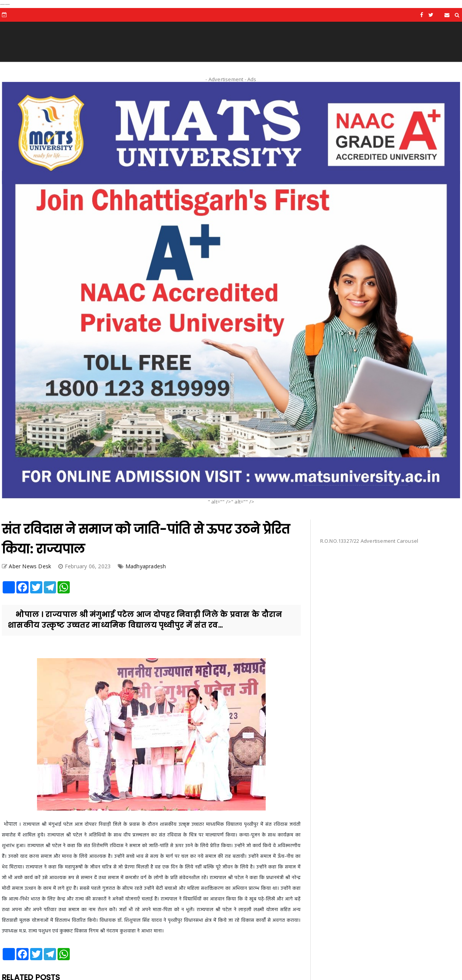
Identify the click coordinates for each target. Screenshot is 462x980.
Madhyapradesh (146, 566)
